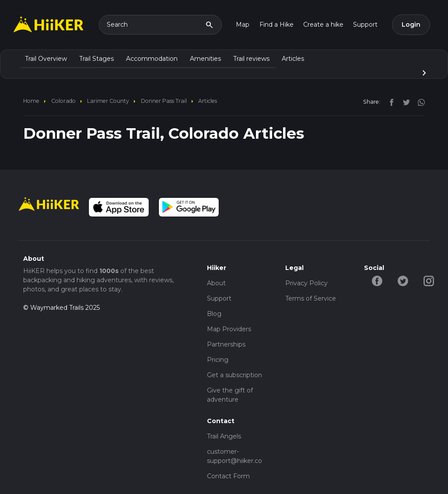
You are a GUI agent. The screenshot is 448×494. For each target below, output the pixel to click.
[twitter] (404, 102)
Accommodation (152, 59)
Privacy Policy (306, 283)
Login (411, 25)
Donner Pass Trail (164, 101)
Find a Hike (276, 25)
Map (243, 25)
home (31, 101)
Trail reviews (251, 59)
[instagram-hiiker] (429, 280)
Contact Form (228, 476)
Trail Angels (224, 436)
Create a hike (323, 25)
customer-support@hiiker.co (234, 456)
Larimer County (108, 101)
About (216, 283)
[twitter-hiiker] (403, 280)
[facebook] (389, 102)
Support (365, 25)
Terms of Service (311, 298)
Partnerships (226, 344)
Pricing (218, 360)
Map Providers (229, 329)
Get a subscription (234, 375)
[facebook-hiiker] (377, 280)
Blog (214, 314)
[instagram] (418, 102)
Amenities (205, 59)
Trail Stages (96, 59)
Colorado (63, 101)
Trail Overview (46, 59)
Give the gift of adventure (230, 395)
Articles (293, 59)
